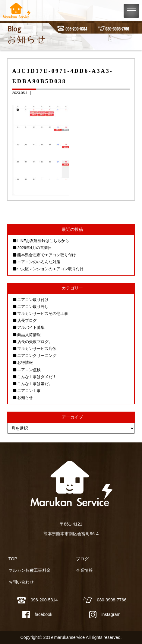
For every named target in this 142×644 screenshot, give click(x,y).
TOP (13, 559)
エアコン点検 (29, 370)
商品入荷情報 (29, 335)
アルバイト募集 (31, 327)
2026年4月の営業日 (34, 248)
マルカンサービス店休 (37, 349)
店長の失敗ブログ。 (35, 342)
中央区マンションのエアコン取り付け (50, 269)
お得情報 (25, 362)
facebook (37, 614)
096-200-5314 (76, 29)
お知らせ (25, 398)
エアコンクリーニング (37, 356)
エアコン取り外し (33, 307)
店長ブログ (27, 320)
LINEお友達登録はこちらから (43, 241)
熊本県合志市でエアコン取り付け (47, 255)
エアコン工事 (29, 391)
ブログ (82, 559)
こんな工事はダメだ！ (37, 377)
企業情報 (84, 570)
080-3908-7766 (117, 29)
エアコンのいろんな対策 (39, 262)
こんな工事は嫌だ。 (35, 384)
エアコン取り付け (33, 300)
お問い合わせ (21, 582)
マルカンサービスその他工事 (43, 314)
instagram (105, 614)
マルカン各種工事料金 (30, 570)
